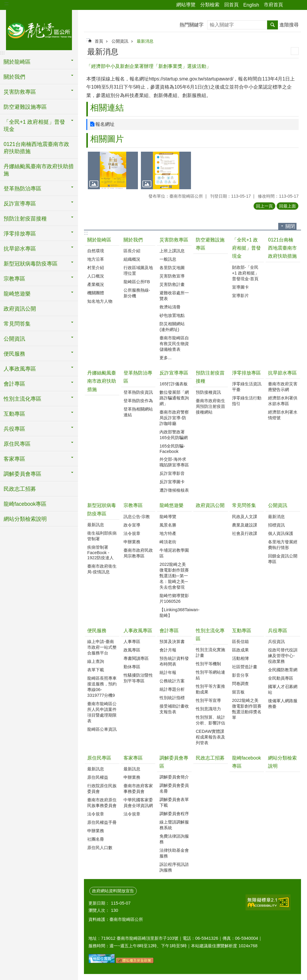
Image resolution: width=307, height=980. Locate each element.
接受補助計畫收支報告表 (174, 709)
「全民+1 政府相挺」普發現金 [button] (34, 126)
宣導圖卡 (240, 287)
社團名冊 (96, 839)
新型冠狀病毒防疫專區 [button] (31, 264)
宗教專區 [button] (14, 279)
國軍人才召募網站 (283, 689)
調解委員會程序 (174, 814)
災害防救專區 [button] (20, 92)
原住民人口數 (100, 848)
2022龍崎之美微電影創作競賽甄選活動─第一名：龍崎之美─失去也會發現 (174, 576)
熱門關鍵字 (192, 25)
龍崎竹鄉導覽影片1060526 (174, 598)
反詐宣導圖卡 (172, 482)
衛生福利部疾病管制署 (102, 536)
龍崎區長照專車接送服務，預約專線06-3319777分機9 (102, 687)
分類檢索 (210, 5)
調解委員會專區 (174, 762)
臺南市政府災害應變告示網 (283, 387)
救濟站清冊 (170, 307)
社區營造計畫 (245, 667)
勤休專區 (132, 667)
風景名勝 (168, 525)
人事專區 (132, 642)
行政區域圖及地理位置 (138, 270)
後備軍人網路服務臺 (283, 704)
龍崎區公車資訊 (102, 729)
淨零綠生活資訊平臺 (247, 387)
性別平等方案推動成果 (210, 689)
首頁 (99, 41)
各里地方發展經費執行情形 (283, 545)
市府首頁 (273, 5)
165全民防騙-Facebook (172, 449)
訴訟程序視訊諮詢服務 (174, 867)
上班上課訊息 (172, 251)
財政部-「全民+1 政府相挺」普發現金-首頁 (246, 273)
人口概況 (96, 276)
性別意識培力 (208, 709)
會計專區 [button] (14, 384)
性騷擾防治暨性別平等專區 (138, 678)
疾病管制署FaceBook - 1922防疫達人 (100, 552)
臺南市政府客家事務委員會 (138, 789)
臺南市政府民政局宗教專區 (138, 553)
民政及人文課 (245, 517)
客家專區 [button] (14, 459)
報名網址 (105, 124)
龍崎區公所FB (137, 282)
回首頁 (231, 5)
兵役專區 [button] (14, 429)
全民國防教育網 (283, 670)
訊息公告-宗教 (137, 517)
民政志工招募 (20, 489)
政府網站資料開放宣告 (113, 891)
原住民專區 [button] (17, 444)
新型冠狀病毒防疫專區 (102, 509)
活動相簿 (240, 658)
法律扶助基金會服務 (174, 853)
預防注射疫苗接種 (210, 377)
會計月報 (168, 650)
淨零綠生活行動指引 (247, 401)
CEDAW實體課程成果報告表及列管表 (210, 737)
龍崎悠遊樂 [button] (17, 294)
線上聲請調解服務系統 (174, 825)
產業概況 (96, 284)
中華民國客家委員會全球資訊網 (138, 803)
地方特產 (168, 533)
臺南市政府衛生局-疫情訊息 (102, 569)
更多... (165, 358)
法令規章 (132, 533)
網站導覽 (186, 5)
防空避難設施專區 (25, 107)
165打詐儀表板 (174, 384)
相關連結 (107, 108)
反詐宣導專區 (174, 373)
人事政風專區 (138, 631)
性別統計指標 (172, 698)
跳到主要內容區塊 (3, 3)
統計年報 (168, 672)
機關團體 (96, 293)
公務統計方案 (172, 681)
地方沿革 (96, 259)
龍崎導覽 (168, 517)
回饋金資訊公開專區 (283, 559)
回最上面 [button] (288, 206)
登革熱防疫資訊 (138, 392)
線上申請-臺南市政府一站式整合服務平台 (102, 647)
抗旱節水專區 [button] (20, 249)
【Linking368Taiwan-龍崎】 (175, 613)
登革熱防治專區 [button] (22, 189)
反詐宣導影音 (172, 473)
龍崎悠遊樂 (171, 505)
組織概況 (132, 259)
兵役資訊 (276, 642)
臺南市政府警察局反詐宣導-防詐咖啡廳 (174, 418)
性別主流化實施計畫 (210, 652)
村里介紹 (96, 268)
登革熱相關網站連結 (138, 412)
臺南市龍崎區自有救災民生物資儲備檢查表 (174, 344)
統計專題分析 (172, 689)
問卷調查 (240, 684)
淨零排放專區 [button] (20, 234)
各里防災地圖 (172, 268)
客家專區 (133, 758)
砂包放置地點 (172, 315)
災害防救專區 (174, 240)
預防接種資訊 (208, 392)
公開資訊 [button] (14, 339)
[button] (113, 170)
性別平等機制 (208, 664)
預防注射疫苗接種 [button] (25, 219)
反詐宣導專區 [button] (20, 204)
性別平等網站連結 (210, 675)
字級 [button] (299, 5)
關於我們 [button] (14, 77)
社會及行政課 (245, 533)
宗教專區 (133, 505)
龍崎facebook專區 (25, 504)
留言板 (238, 692)
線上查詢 (96, 661)
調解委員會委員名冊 (174, 788)
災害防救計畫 (172, 284)
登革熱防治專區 (138, 377)
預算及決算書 (172, 642)
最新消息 (145, 41)
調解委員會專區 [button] (22, 474)
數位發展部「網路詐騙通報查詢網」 (174, 398)
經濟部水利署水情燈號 (283, 415)
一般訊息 (168, 259)
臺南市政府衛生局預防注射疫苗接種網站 (210, 406)
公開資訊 (120, 41)
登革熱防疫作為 (138, 401)
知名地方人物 (100, 301)
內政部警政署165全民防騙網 (174, 435)
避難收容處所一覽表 (174, 296)
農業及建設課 (245, 525)
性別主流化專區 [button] (22, 399)
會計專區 (169, 631)
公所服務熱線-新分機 (137, 293)
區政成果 (240, 650)
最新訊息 (96, 525)
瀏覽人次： (99, 910)
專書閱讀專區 (136, 658)
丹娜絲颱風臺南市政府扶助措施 (39, 170)
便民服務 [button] (14, 354)
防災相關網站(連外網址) (172, 327)
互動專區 (242, 631)
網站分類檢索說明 (25, 519)
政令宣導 (132, 525)
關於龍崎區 (99, 240)
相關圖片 (107, 139)
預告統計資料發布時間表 (174, 661)
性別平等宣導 (208, 700)
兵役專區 (278, 631)
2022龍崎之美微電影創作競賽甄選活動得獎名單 (247, 709)
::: (6, 3)
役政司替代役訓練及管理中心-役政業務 (283, 656)
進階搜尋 (289, 25)
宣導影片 (240, 296)
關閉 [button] (290, 226)
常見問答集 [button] (17, 324)
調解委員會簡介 (174, 777)
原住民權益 (98, 777)
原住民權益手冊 (102, 822)
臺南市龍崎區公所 (39, 29)
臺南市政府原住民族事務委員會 (102, 803)
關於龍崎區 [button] (17, 62)
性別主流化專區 (210, 635)
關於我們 (133, 240)
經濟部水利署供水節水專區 (283, 401)
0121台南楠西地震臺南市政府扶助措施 (36, 148)
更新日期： (99, 903)
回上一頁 (264, 206)
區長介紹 (132, 251)
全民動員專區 (281, 678)
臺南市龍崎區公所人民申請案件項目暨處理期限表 (102, 712)
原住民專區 (99, 758)
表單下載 (96, 670)
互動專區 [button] (14, 414)
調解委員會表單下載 (174, 802)
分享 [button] (291, 5)
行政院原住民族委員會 (102, 789)
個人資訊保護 (281, 533)
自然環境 (96, 251)
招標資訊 (276, 525)
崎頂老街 (168, 542)
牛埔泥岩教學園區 (174, 553)
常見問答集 (244, 505)
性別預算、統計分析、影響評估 (210, 720)
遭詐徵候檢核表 (174, 490)
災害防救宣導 (172, 276)
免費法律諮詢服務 (174, 839)
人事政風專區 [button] (20, 369)
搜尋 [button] (273, 25)
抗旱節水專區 (282, 373)
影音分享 (240, 675)
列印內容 (295, 51)
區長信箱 (240, 642)
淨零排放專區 (246, 373)
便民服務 (97, 631)
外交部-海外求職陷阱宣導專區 (174, 462)
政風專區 (132, 650)
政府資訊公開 (20, 309)
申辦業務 (132, 542)
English (251, 5)
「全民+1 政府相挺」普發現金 (246, 248)
